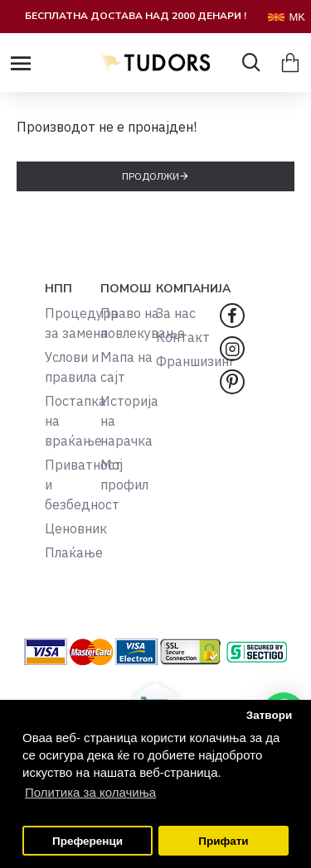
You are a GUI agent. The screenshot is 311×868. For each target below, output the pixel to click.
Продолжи (151, 176)
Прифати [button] (223, 841)
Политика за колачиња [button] (90, 792)
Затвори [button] (270, 715)
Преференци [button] (87, 841)
